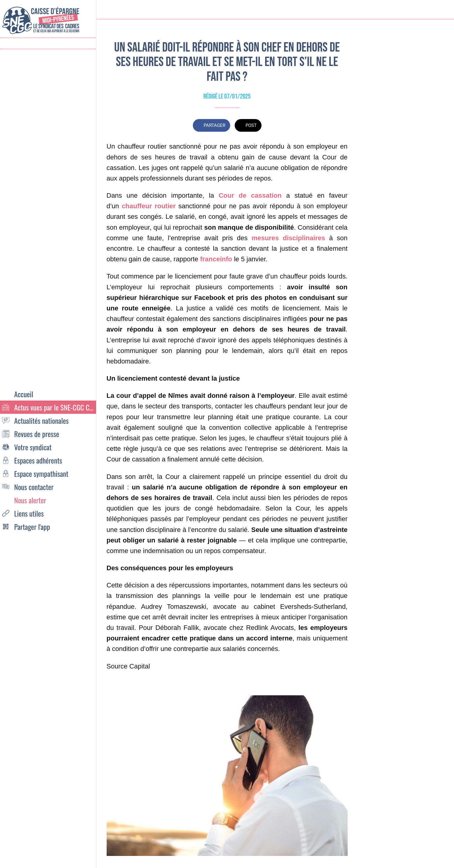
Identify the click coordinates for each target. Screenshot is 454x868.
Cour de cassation (250, 195)
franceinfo (216, 259)
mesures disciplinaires (288, 238)
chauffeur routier (149, 206)
